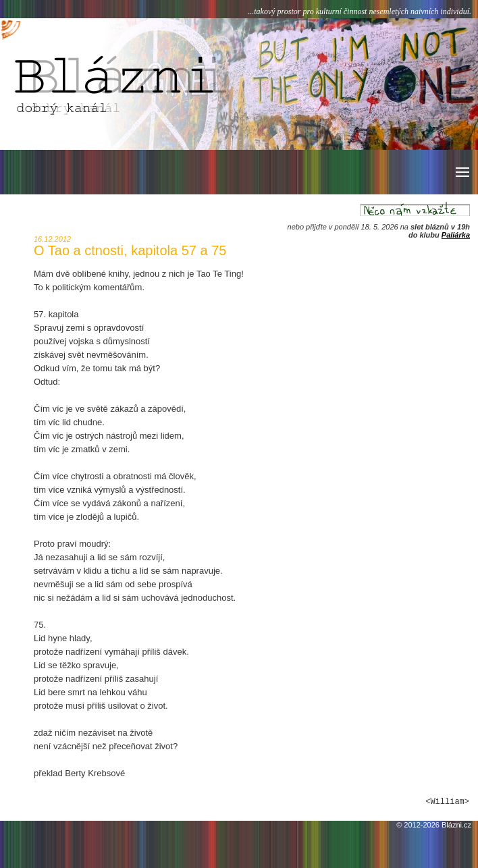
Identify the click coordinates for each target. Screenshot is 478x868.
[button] (461, 172)
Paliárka (456, 235)
